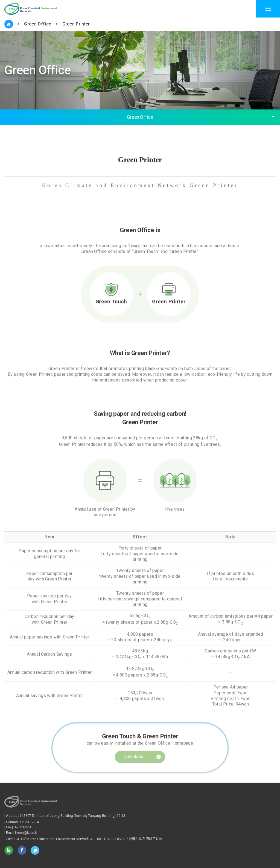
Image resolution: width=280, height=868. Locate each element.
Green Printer (76, 24)
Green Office (38, 24)
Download (134, 775)
